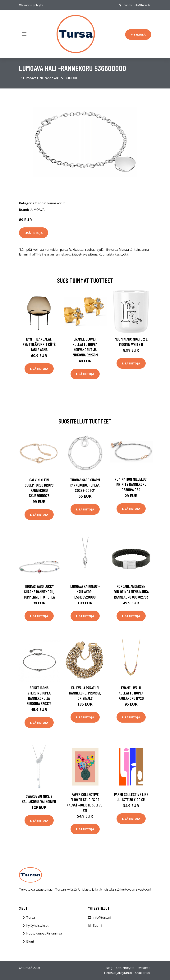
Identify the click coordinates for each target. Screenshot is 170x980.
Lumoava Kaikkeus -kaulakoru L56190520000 (85, 591)
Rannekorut (56, 203)
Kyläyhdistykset (37, 926)
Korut (42, 203)
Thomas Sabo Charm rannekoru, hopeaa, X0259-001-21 (85, 485)
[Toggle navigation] (24, 34)
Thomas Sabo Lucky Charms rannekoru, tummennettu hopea (39, 591)
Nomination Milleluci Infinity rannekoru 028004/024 (131, 484)
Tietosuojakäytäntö (118, 973)
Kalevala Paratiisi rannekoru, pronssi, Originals (85, 693)
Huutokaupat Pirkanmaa (44, 933)
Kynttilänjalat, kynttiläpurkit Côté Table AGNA (39, 344)
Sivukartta (142, 973)
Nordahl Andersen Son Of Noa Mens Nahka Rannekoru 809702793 (131, 591)
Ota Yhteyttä (125, 968)
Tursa (31, 918)
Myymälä (138, 34)
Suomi (128, 5)
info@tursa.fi (142, 5)
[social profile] (48, 5)
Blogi (30, 941)
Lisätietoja (34, 233)
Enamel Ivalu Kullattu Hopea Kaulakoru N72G (131, 693)
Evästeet (144, 968)
